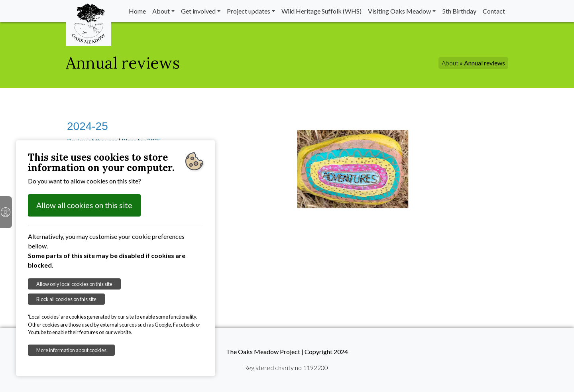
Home (137, 11)
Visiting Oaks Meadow (399, 11)
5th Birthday (459, 11)
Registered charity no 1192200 (286, 367)
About (161, 11)
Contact (494, 11)
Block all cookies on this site (66, 299)
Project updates (249, 11)
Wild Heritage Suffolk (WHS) (321, 11)
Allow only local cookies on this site (74, 284)
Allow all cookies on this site (84, 205)
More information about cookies (71, 350)
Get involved (198, 11)
